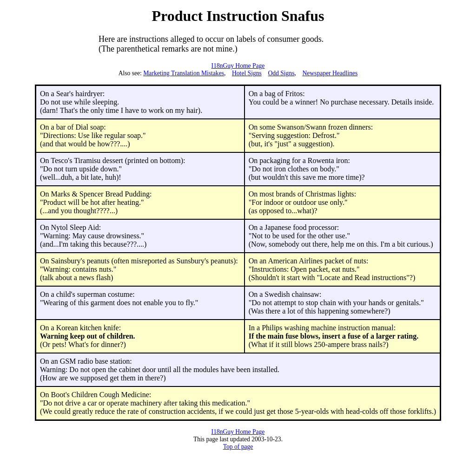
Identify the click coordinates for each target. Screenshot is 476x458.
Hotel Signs (247, 73)
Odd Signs (281, 73)
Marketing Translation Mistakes (184, 73)
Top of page (238, 447)
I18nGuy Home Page (238, 66)
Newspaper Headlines (330, 73)
